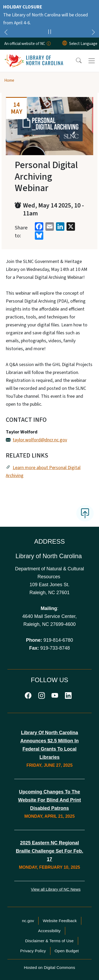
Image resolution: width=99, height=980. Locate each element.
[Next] (93, 33)
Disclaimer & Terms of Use (49, 941)
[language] (83, 44)
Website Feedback (60, 921)
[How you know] (48, 44)
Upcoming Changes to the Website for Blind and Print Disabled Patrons (50, 800)
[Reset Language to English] (65, 44)
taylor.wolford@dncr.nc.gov (40, 440)
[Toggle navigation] (92, 61)
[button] (75, 61)
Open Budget (67, 951)
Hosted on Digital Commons (49, 967)
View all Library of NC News (56, 889)
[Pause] (49, 33)
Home (9, 80)
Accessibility (49, 931)
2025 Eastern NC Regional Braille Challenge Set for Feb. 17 (49, 851)
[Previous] (6, 33)
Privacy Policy (33, 951)
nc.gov (28, 921)
